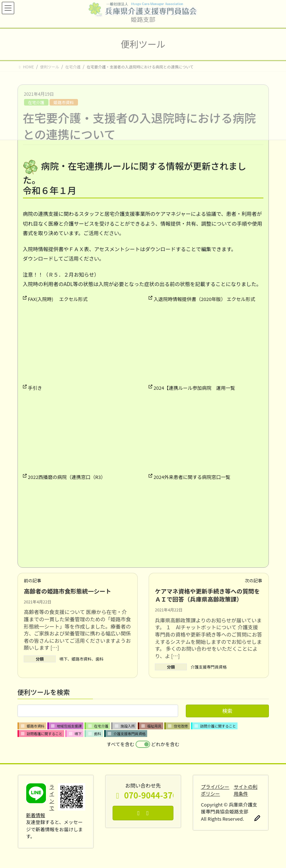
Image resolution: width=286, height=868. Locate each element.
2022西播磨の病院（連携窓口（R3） (67, 477)
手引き (35, 388)
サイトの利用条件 (245, 790)
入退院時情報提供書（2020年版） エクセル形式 (205, 299)
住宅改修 (181, 726)
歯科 (99, 659)
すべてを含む (121, 744)
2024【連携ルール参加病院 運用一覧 (195, 388)
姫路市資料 (81, 659)
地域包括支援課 (69, 726)
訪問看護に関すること (44, 734)
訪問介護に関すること (218, 726)
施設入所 (128, 726)
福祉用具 (154, 726)
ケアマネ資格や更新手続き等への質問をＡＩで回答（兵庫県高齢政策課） (207, 595)
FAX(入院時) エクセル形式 (58, 299)
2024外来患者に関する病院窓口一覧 (192, 477)
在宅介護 (101, 726)
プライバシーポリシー (215, 790)
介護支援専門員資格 (209, 667)
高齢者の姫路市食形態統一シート (67, 591)
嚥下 (63, 659)
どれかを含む (165, 744)
